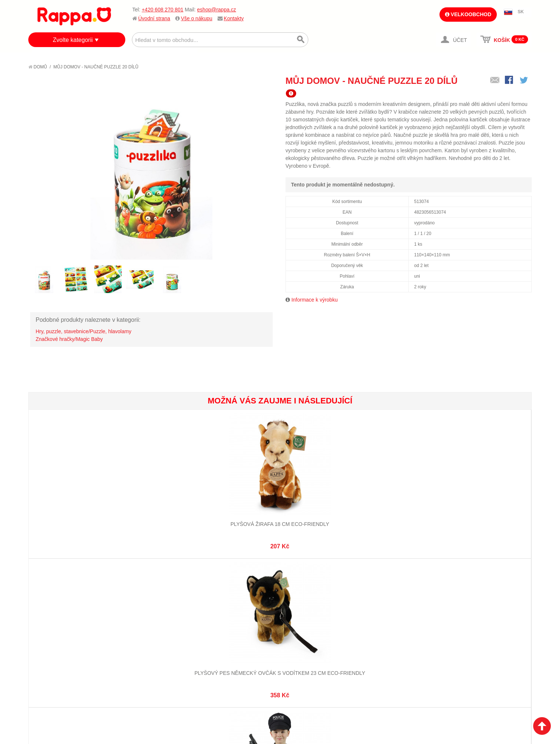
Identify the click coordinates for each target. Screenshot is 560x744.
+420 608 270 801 (163, 10)
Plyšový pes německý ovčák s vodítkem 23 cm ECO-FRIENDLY (154, 506)
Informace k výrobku (315, 300)
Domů (38, 67)
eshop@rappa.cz (216, 10)
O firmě (45, 606)
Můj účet (213, 606)
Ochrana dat (52, 643)
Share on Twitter (524, 81)
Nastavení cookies (262, 704)
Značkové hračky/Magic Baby (69, 339)
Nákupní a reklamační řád (68, 625)
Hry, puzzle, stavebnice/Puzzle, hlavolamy (83, 331)
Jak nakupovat (54, 616)
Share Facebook (510, 81)
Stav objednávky (223, 616)
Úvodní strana (154, 18)
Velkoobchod (468, 14)
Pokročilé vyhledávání (148, 625)
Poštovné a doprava (61, 634)
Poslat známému (495, 81)
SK (521, 12)
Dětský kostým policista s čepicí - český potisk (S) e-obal (238, 506)
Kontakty (234, 18)
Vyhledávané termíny (146, 616)
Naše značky (52, 652)
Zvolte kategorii (73, 40)
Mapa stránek (136, 606)
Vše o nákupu (197, 18)
